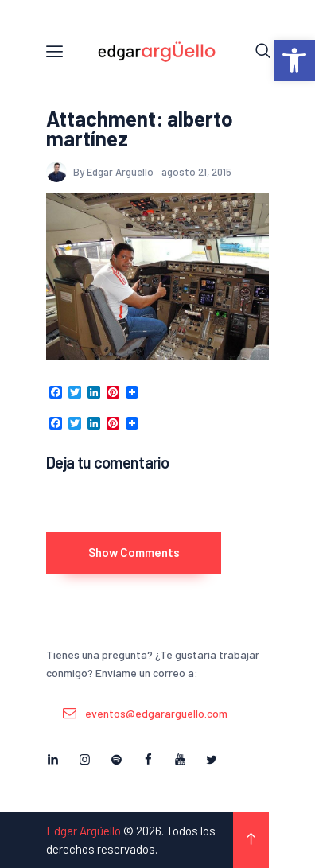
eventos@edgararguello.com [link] (156, 713)
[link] (294, 60)
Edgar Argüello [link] (84, 831)
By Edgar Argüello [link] (101, 172)
